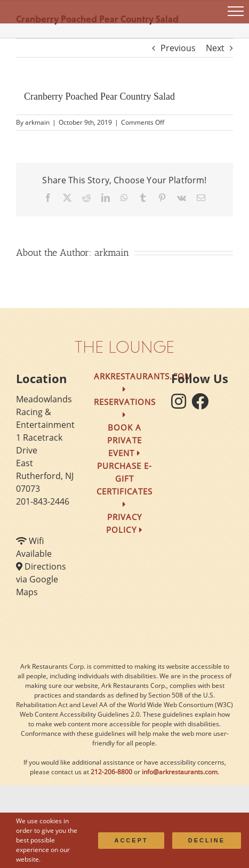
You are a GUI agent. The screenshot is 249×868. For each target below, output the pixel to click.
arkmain (37, 122)
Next (215, 48)
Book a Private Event (124, 440)
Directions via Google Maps (41, 579)
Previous (178, 48)
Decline (207, 840)
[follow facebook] (203, 404)
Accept (131, 840)
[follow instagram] (181, 404)
